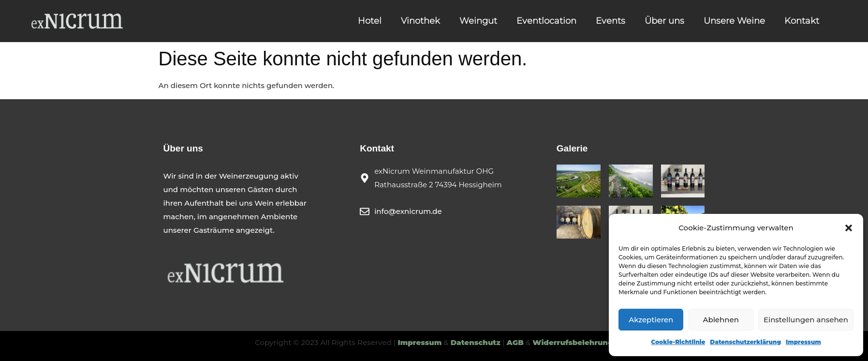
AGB (515, 342)
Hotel (370, 21)
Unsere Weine (734, 21)
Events (611, 21)
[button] (849, 228)
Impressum (803, 342)
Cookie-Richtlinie (678, 342)
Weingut (478, 21)
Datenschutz (477, 342)
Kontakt (802, 21)
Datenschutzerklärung (745, 342)
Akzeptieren (651, 320)
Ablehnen (721, 320)
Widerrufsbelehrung (573, 342)
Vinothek (420, 21)
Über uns (664, 21)
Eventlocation (546, 21)
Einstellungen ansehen (806, 320)
